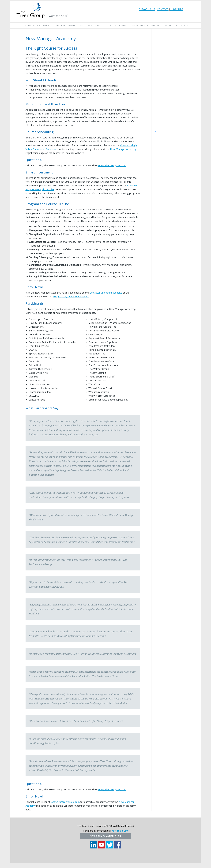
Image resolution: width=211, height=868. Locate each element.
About (168, 26)
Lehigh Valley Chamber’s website (71, 296)
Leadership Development (37, 26)
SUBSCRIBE (177, 9)
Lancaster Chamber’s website (106, 293)
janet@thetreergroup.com (112, 165)
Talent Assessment (65, 26)
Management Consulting (146, 26)
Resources (182, 26)
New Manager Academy (123, 149)
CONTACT (163, 9)
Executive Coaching (91, 26)
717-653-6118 (147, 9)
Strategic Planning (117, 26)
